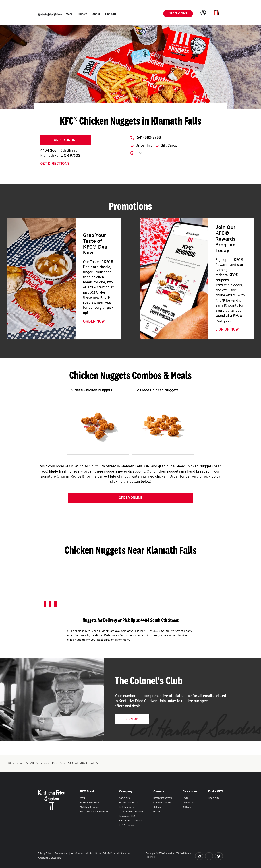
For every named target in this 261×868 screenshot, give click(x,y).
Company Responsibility (131, 812)
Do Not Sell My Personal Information (113, 853)
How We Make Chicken (130, 803)
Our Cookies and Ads (82, 853)
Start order (178, 14)
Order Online (66, 140)
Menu (83, 798)
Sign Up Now (227, 330)
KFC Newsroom (127, 825)
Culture (157, 807)
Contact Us (188, 803)
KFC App (187, 807)
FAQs (185, 798)
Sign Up (132, 719)
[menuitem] (69, 14)
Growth (157, 812)
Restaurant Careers (163, 798)
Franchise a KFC (127, 816)
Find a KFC (214, 798)
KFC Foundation (127, 807)
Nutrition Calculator (90, 807)
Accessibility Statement (49, 858)
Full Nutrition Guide (90, 803)
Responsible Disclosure (130, 821)
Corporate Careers (162, 803)
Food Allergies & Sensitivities (94, 812)
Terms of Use (61, 853)
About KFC (125, 798)
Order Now (94, 322)
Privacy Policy (45, 853)
